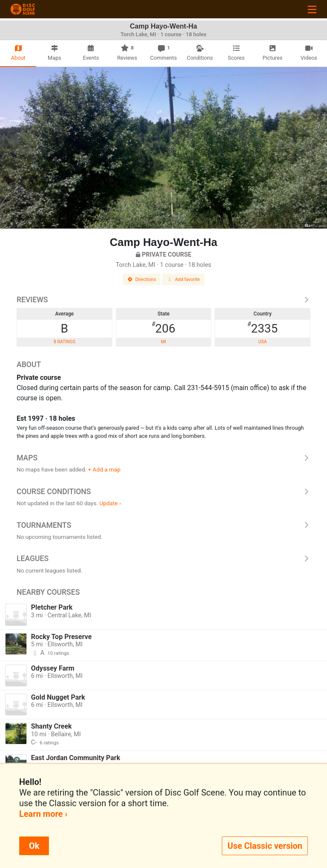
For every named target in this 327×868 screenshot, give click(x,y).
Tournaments (163, 525)
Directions (142, 279)
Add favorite (184, 279)
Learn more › (43, 814)
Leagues (163, 558)
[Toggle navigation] (312, 9)
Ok (34, 846)
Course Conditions (163, 492)
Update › (110, 503)
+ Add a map (104, 469)
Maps (163, 458)
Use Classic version (265, 846)
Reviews (163, 300)
